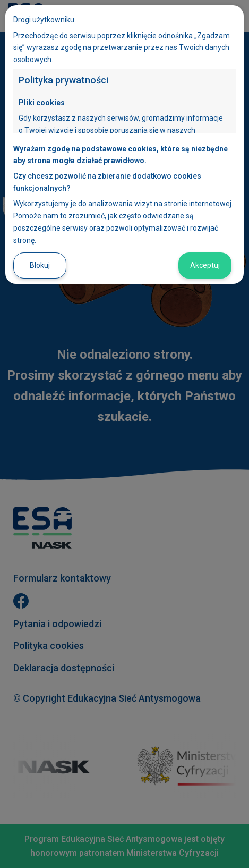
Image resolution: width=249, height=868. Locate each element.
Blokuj (40, 265)
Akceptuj (205, 265)
